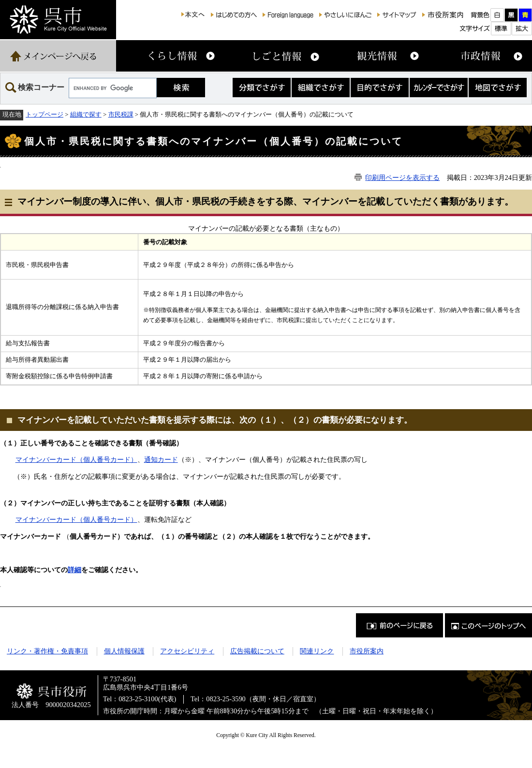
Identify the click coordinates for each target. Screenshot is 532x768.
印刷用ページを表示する (402, 177)
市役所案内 (367, 651)
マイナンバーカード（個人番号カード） (76, 459)
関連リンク (317, 651)
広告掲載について (257, 651)
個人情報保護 (124, 651)
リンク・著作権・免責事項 (47, 651)
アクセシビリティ (187, 651)
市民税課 (121, 114)
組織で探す (86, 114)
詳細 (74, 570)
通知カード (161, 459)
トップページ (44, 114)
